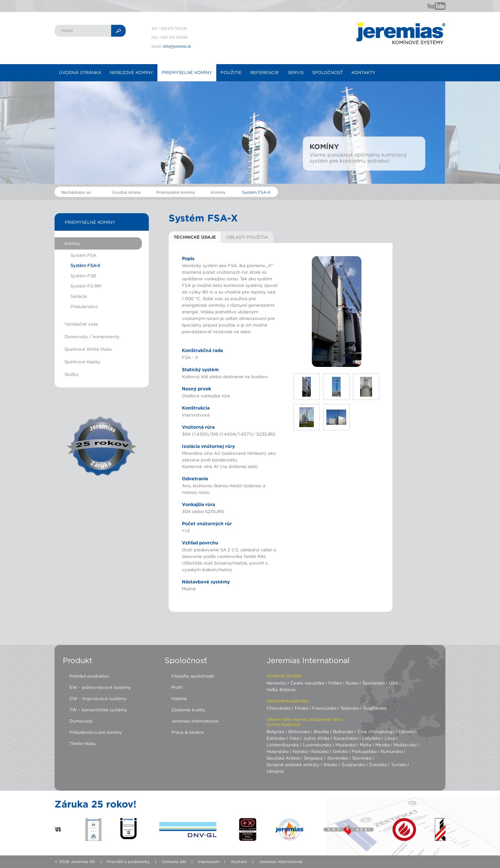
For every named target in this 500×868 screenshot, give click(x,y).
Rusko (352, 683)
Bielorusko (299, 731)
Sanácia (79, 296)
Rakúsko (320, 751)
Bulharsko (343, 731)
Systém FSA (83, 255)
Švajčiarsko (375, 708)
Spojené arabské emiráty (293, 765)
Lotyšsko (371, 738)
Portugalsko (364, 751)
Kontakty (363, 72)
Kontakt (239, 862)
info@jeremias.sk (177, 46)
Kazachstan (346, 738)
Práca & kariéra (187, 732)
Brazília (321, 731)
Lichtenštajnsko (283, 745)
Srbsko (331, 765)
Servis (296, 72)
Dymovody (81, 721)
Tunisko (399, 765)
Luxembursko (317, 745)
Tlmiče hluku (83, 743)
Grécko (340, 751)
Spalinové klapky (83, 362)
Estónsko (276, 738)
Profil (177, 687)
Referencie (265, 72)
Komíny (218, 192)
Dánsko (406, 731)
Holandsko (278, 751)
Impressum (209, 862)
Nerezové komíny (131, 72)
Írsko (294, 738)
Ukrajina (275, 771)
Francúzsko (324, 708)
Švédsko (378, 765)
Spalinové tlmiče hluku (88, 349)
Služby (72, 374)
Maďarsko (346, 745)
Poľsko (335, 683)
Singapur (313, 758)
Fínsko (301, 708)
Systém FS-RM (86, 286)
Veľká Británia (281, 690)
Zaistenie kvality (188, 710)
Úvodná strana (126, 192)
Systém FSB (83, 276)
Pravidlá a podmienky (128, 862)
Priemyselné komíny (187, 72)
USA (394, 683)
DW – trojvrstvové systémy (98, 698)
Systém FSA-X (256, 192)
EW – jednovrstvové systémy (100, 687)
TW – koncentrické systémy (98, 710)
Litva (390, 738)
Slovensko (338, 758)
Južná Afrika (316, 738)
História (179, 698)
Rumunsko (392, 751)
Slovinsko (362, 758)
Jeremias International (195, 721)
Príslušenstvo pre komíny (96, 732)
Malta (366, 745)
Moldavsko (405, 745)
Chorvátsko (279, 708)
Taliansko (350, 708)
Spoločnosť (328, 72)
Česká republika (307, 683)
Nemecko (276, 683)
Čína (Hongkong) (376, 731)
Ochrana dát (174, 862)
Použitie (231, 72)
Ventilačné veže (81, 324)
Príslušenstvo (84, 306)
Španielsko (374, 683)
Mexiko (383, 745)
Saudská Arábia (283, 758)
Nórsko (300, 751)
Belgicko (275, 731)
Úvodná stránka (80, 72)
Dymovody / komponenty (92, 336)
